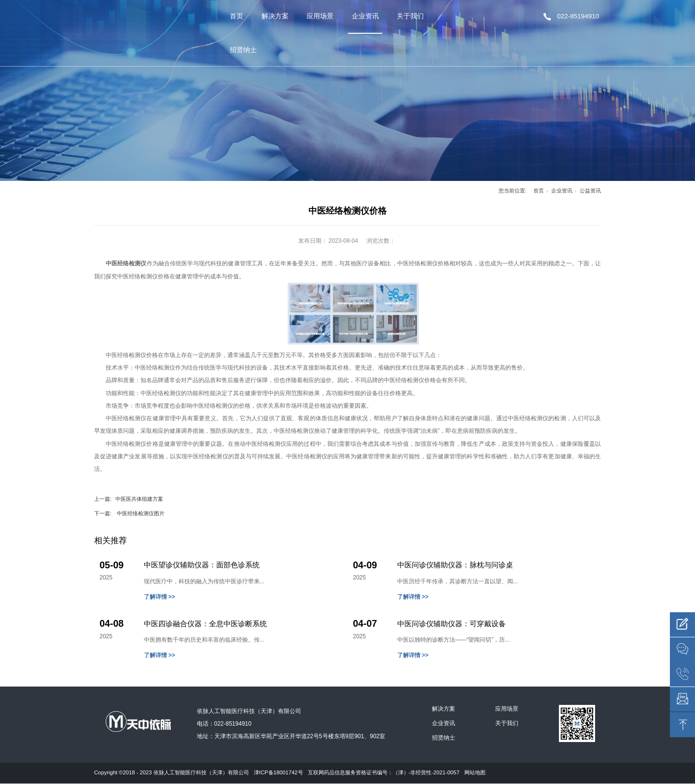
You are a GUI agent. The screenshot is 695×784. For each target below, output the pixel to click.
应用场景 (320, 16)
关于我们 (410, 16)
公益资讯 (590, 191)
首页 (236, 16)
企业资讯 (365, 16)
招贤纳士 (243, 50)
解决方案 (275, 16)
